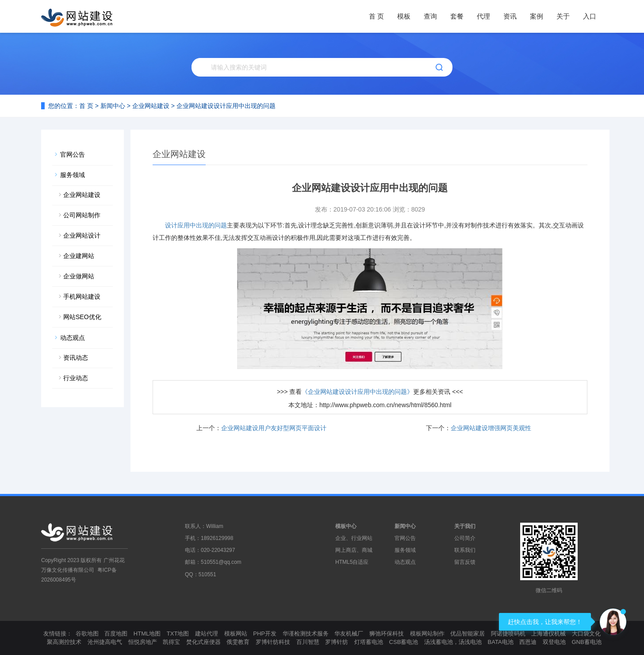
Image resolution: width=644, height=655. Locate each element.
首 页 (376, 16)
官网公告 (73, 154)
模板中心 (346, 526)
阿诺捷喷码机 (508, 634)
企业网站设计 (82, 235)
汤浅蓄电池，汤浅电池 (453, 642)
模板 (404, 16)
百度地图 (116, 634)
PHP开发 (265, 634)
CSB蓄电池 (404, 642)
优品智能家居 (468, 634)
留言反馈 (465, 562)
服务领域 (73, 175)
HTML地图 (147, 634)
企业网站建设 (151, 106)
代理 (483, 16)
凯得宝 (171, 642)
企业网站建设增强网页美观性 (491, 428)
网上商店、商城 (354, 550)
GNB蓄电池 (586, 642)
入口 (590, 16)
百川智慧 (308, 642)
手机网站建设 (82, 297)
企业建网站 (79, 256)
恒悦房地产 (143, 642)
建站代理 (207, 634)
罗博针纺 (337, 642)
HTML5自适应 (352, 562)
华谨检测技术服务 (306, 634)
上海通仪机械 (548, 634)
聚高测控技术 (64, 642)
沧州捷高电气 (105, 642)
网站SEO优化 (82, 317)
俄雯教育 (238, 642)
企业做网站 (79, 276)
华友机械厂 (349, 634)
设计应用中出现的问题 (196, 225)
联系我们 (465, 550)
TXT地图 (178, 634)
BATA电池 (501, 642)
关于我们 (465, 526)
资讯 (510, 16)
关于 (563, 16)
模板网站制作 (427, 634)
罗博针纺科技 (273, 642)
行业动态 (76, 378)
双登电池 (554, 642)
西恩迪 (528, 642)
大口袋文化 (586, 634)
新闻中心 (113, 106)
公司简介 (465, 538)
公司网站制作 (82, 215)
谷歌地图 (87, 634)
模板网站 (236, 634)
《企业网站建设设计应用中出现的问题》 (357, 392)
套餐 (457, 16)
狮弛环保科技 (387, 634)
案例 (537, 16)
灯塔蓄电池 (369, 642)
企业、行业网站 (354, 538)
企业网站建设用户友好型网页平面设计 (274, 428)
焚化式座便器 (203, 642)
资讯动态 (76, 358)
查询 (430, 16)
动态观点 (73, 338)
